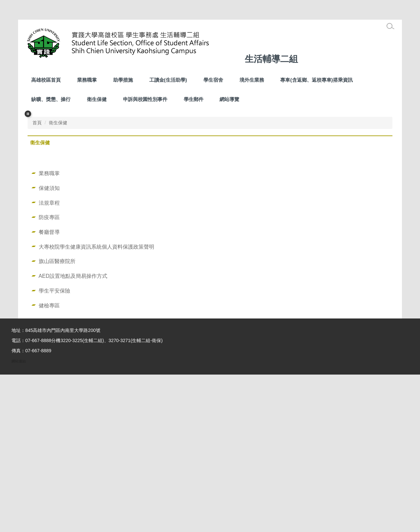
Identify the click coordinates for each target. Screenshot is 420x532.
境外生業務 (252, 80)
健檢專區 (49, 463)
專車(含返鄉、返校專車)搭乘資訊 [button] (316, 80)
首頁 (37, 280)
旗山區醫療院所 (57, 419)
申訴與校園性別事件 (145, 99)
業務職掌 (87, 80)
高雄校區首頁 (46, 80)
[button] (28, 114)
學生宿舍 (213, 80)
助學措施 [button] (123, 80)
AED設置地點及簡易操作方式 (73, 433)
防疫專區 (49, 375)
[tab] (189, 266)
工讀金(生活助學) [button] (168, 80)
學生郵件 (194, 99)
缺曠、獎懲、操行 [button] (51, 99)
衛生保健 (97, 99)
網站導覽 (229, 99)
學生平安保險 (54, 448)
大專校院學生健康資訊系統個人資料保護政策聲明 (96, 404)
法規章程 (49, 360)
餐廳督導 (49, 389)
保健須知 (49, 345)
